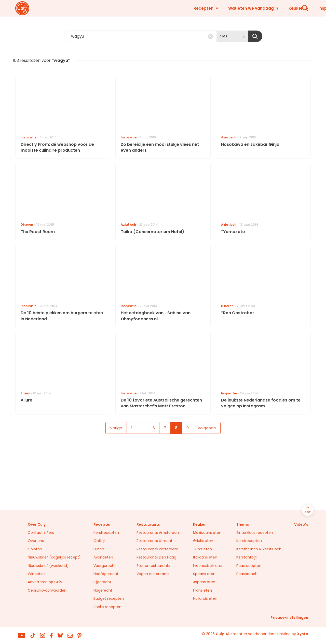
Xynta (303, 634)
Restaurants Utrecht (154, 541)
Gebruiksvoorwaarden (47, 590)
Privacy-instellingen (289, 618)
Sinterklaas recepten (255, 533)
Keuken (206, 8)
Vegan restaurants (153, 574)
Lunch (99, 549)
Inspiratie (238, 8)
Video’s (301, 524)
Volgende (207, 428)
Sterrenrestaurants (153, 566)
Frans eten (202, 590)
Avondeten (103, 557)
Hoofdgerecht (106, 574)
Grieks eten (203, 541)
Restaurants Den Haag (156, 557)
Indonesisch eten (208, 566)
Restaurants (276, 8)
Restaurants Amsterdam (158, 533)
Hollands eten (205, 598)
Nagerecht (103, 590)
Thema (243, 524)
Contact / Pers (41, 533)
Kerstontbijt (247, 557)
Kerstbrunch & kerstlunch (259, 549)
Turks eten (202, 549)
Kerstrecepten (106, 533)
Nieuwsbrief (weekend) (48, 566)
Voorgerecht (105, 566)
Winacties (37, 574)
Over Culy (37, 524)
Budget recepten (109, 598)
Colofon (35, 549)
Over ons (36, 541)
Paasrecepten (249, 566)
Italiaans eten (205, 557)
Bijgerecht (102, 582)
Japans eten (204, 582)
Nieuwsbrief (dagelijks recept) (54, 557)
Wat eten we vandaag (161, 8)
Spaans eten (204, 574)
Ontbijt (100, 541)
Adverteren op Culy (45, 582)
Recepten (114, 8)
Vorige (116, 428)
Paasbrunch (247, 574)
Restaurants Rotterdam (157, 549)
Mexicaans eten (207, 533)
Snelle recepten (107, 607)
